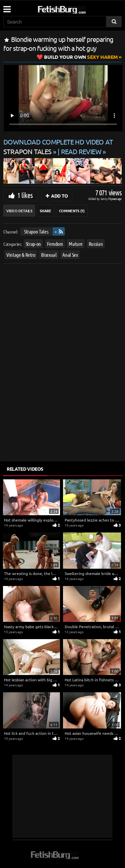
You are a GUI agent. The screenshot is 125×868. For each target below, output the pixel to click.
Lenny (104, 198)
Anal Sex (70, 255)
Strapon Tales (36, 231)
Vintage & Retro (21, 255)
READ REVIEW (81, 151)
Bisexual (49, 255)
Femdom (55, 243)
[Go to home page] (74, 8)
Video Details (19, 211)
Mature (76, 243)
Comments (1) (72, 211)
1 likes (25, 195)
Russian (96, 243)
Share (45, 211)
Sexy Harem (81, 57)
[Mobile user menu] (7, 7)
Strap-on (33, 243)
